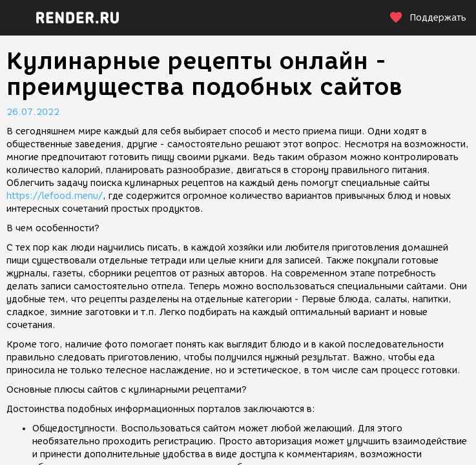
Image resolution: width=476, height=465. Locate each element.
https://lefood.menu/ (55, 196)
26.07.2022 (33, 112)
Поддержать (428, 18)
